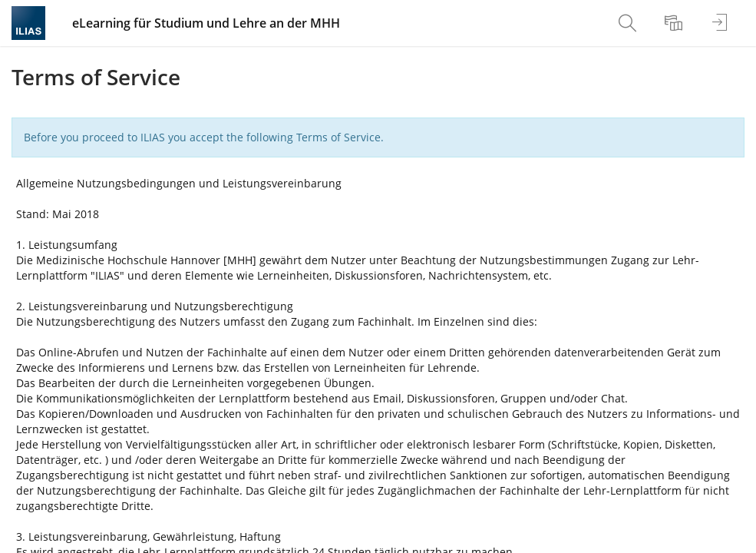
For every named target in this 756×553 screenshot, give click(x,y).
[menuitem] (629, 23)
